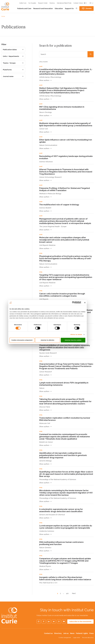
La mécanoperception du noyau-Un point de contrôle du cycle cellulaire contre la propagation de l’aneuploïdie (66, 527)
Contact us (48, 633)
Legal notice (76, 638)
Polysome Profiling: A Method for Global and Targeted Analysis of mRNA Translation (65, 189)
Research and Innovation (43, 8)
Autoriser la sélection (48, 340)
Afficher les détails (76, 334)
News (72, 633)
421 (67, 593)
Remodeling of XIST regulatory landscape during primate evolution (66, 157)
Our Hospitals (32, 3)
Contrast (78, 3)
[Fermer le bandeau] (85, 303)
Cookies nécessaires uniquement (22, 340)
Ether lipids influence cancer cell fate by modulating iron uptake (66, 141)
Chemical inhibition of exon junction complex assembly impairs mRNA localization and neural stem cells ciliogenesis (64, 348)
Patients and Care (24, 8)
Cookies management (65, 638)
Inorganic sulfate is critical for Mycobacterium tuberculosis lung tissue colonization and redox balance (65, 578)
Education (59, 8)
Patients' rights (82, 633)
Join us (66, 633)
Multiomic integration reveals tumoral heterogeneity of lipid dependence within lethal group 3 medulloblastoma (66, 124)
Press (92, 633)
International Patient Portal (64, 3)
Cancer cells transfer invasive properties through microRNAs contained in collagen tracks (62, 295)
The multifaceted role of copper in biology (59, 205)
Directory (52, 3)
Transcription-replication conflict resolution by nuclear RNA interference (65, 419)
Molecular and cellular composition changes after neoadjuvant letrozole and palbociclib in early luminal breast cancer (64, 240)
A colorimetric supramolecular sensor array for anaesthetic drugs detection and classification (61, 510)
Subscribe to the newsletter (80, 621)
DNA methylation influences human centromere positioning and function (61, 543)
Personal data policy (88, 638)
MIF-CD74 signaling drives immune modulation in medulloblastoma (62, 108)
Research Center (43, 3)
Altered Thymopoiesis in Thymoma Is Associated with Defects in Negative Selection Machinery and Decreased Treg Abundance (66, 172)
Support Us (69, 8)
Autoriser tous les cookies (73, 340)
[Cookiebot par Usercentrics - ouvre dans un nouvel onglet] (73, 303)
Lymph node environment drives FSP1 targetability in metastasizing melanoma (64, 384)
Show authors (46, 80)
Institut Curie (23, 3)
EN (90, 3)
